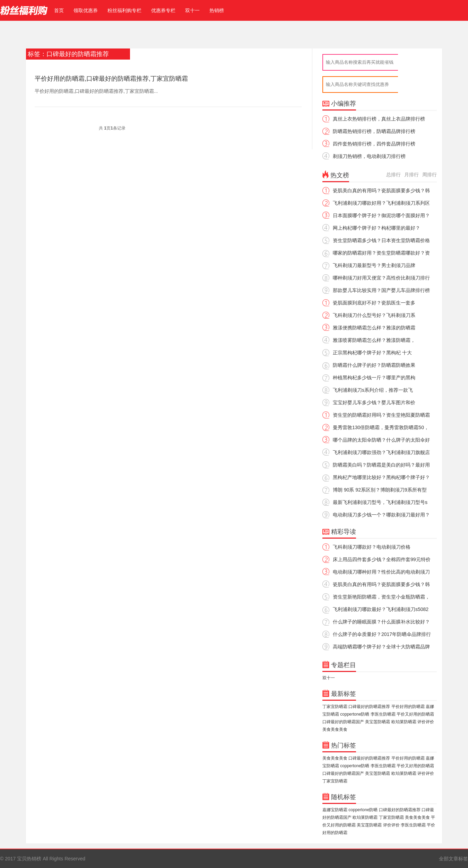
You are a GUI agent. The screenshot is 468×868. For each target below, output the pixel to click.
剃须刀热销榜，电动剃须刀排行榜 (369, 156)
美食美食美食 (335, 729)
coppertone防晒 (355, 714)
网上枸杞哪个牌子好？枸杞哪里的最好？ (376, 228)
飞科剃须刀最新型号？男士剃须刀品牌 (374, 265)
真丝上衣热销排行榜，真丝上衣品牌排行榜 (379, 119)
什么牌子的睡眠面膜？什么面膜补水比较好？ (381, 622)
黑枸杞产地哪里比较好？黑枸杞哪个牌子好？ (381, 477)
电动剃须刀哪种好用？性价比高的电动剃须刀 (381, 572)
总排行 (393, 175)
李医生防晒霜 (383, 714)
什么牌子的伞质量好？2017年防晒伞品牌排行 (382, 634)
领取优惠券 (86, 10)
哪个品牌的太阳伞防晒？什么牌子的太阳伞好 (381, 440)
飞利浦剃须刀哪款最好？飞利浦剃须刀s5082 (381, 609)
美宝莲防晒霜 (378, 722)
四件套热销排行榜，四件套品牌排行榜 (374, 144)
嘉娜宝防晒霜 (335, 810)
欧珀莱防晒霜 (404, 722)
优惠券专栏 (163, 10)
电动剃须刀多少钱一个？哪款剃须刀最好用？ (381, 515)
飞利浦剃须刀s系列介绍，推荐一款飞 (373, 390)
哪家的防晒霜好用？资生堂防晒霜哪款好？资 (381, 253)
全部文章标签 (453, 859)
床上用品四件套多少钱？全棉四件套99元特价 (382, 559)
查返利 (415, 62)
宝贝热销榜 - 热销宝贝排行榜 (24, 10)
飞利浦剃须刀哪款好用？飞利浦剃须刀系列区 (381, 203)
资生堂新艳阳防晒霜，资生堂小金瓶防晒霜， (381, 597)
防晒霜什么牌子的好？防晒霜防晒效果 (374, 365)
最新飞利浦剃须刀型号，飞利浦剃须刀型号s (380, 502)
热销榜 (217, 10)
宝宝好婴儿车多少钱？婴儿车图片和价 (374, 402)
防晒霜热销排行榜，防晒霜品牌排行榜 (374, 131)
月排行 (411, 175)
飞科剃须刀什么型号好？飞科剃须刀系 (374, 315)
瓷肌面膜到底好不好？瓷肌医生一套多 (374, 303)
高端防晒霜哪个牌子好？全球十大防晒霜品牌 (381, 647)
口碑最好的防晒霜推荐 (369, 707)
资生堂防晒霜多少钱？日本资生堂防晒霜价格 (381, 240)
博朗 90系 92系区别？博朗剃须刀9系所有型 (380, 490)
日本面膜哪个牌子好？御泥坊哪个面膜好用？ (381, 215)
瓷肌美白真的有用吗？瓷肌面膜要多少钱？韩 (381, 191)
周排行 (430, 175)
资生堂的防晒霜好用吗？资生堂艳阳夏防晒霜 (381, 415)
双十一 (192, 10)
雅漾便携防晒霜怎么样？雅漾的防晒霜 (374, 328)
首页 (58, 10)
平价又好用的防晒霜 (415, 714)
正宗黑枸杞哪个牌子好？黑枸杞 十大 (372, 353)
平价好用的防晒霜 (408, 707)
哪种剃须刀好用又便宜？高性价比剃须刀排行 (381, 278)
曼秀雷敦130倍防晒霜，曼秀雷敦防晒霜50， (381, 427)
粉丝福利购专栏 (124, 10)
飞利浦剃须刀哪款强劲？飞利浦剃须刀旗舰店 (381, 452)
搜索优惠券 (415, 85)
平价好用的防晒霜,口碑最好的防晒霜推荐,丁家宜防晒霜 (111, 79)
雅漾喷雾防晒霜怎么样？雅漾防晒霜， (374, 340)
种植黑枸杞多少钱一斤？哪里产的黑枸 (374, 378)
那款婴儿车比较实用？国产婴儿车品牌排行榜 (381, 290)
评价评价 (426, 722)
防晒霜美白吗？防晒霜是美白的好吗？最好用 (381, 465)
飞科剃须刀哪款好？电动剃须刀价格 (372, 547)
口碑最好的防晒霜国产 (343, 722)
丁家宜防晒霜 (335, 707)
